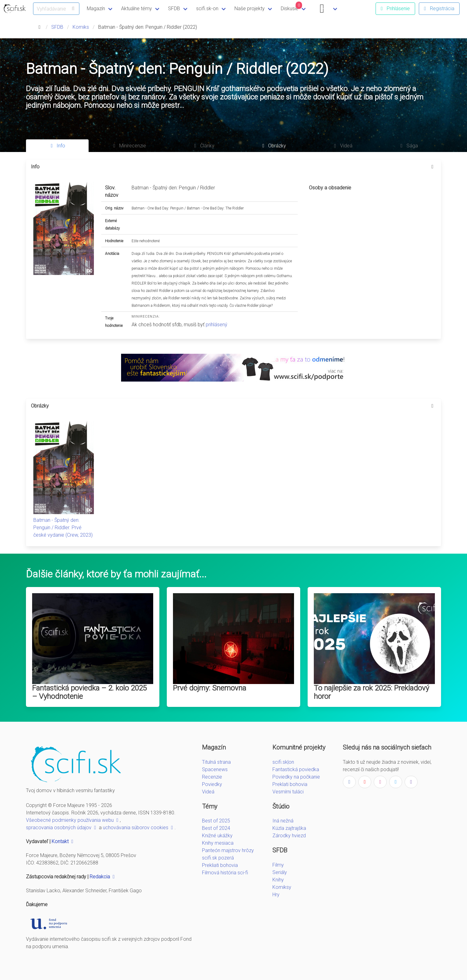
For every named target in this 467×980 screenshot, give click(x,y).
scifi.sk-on (207, 8)
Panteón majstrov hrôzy (228, 850)
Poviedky (212, 784)
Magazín (96, 8)
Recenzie (212, 777)
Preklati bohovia (290, 784)
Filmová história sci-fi (225, 873)
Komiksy (282, 887)
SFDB (174, 8)
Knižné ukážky (217, 836)
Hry (276, 895)
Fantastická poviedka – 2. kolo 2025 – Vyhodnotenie (89, 692)
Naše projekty (250, 8)
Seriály (280, 872)
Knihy (278, 880)
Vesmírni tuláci (288, 792)
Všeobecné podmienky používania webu (73, 820)
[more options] (432, 167)
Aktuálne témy (137, 8)
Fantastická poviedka (296, 769)
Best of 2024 (216, 828)
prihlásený (217, 325)
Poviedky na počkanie (296, 777)
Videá (208, 792)
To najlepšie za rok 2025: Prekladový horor (371, 692)
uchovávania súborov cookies (139, 828)
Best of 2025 (216, 821)
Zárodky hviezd (289, 836)
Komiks (81, 27)
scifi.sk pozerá (218, 858)
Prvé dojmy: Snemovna (210, 688)
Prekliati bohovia (220, 865)
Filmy (278, 865)
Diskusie (292, 6)
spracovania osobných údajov (62, 828)
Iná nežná (283, 821)
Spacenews (215, 769)
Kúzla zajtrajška (289, 828)
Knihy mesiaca (218, 843)
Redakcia (103, 877)
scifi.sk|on (283, 762)
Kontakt (63, 841)
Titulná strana (216, 762)
